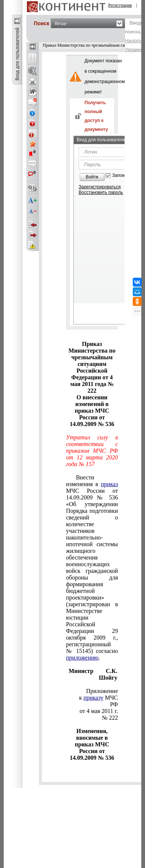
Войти (92, 177)
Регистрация (120, 5)
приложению (82, 658)
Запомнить (123, 176)
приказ (109, 484)
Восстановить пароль (101, 192)
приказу (93, 698)
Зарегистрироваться (100, 187)
